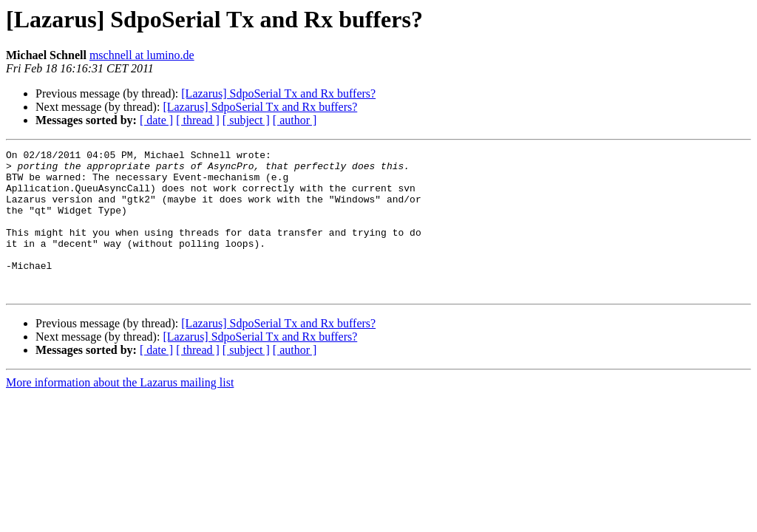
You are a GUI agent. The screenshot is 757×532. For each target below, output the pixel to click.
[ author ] (295, 120)
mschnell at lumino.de (142, 55)
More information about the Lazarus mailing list (120, 411)
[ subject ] (246, 120)
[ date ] (156, 120)
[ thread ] (198, 120)
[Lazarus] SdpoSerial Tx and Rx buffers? (278, 93)
